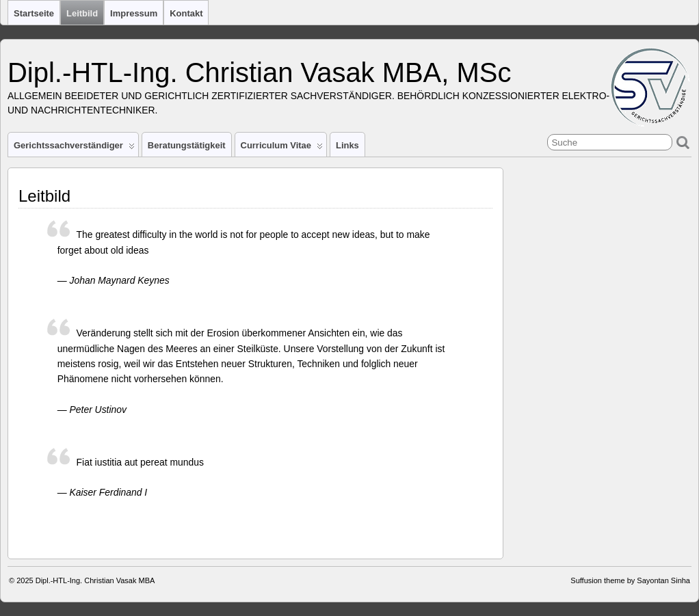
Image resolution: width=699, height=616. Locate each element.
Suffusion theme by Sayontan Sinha (630, 580)
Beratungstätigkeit (187, 145)
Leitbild (82, 13)
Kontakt (186, 13)
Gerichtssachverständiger (74, 148)
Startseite (34, 13)
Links (347, 145)
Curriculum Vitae (282, 148)
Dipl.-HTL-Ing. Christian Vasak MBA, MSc (259, 72)
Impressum (134, 13)
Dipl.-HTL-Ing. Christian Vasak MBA (95, 580)
